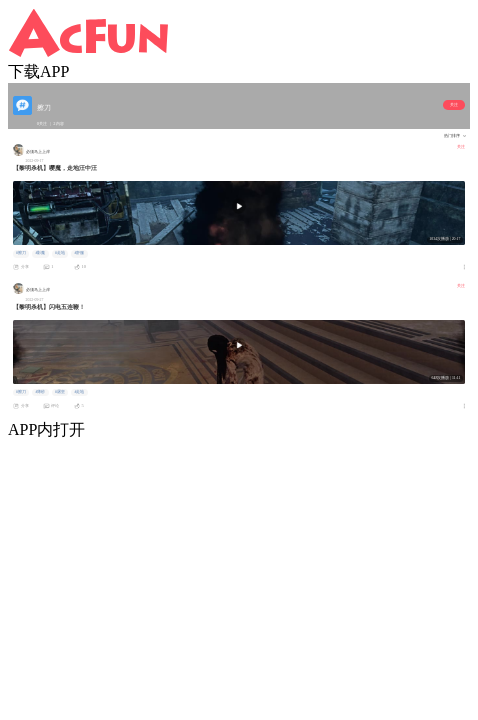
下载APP (38, 71)
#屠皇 (60, 392)
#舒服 (79, 253)
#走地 (60, 253)
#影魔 (40, 253)
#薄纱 (40, 392)
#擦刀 (21, 253)
